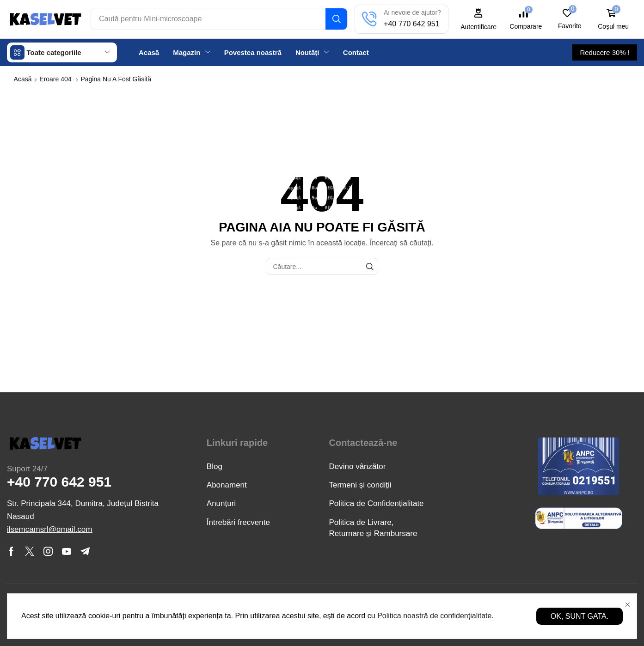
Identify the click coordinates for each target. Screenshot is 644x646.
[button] (479, 19)
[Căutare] (337, 19)
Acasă (23, 79)
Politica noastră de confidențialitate (434, 616)
